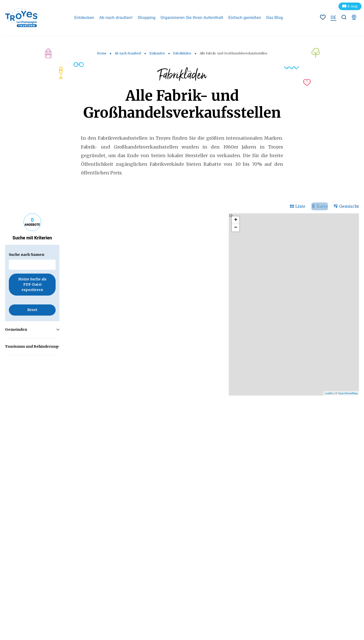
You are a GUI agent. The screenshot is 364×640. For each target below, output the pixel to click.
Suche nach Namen (27, 255)
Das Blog (274, 18)
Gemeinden (16, 329)
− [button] (236, 228)
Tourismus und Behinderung (32, 347)
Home (102, 53)
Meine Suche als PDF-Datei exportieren (32, 285)
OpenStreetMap (348, 393)
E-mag (353, 6)
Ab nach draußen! (121, 18)
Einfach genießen (245, 18)
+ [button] (236, 220)
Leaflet (329, 393)
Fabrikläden (182, 53)
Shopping (150, 18)
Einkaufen (157, 53)
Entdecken (90, 18)
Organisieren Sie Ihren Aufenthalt (194, 18)
